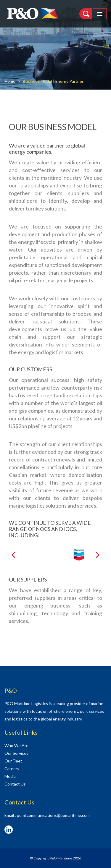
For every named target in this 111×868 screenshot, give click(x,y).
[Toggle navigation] (100, 14)
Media (10, 776)
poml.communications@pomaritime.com (53, 815)
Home (10, 81)
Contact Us (15, 784)
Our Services (16, 753)
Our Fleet (13, 761)
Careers (12, 769)
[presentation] (13, 555)
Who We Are (16, 745)
